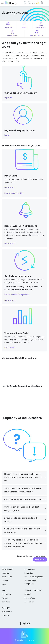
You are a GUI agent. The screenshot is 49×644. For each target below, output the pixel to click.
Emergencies (38, 2)
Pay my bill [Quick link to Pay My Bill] (8, 27)
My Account (42, 2)
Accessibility (29, 602)
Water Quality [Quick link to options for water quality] (41, 27)
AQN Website (7, 612)
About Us (5, 573)
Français (5, 598)
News (4, 585)
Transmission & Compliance (30, 582)
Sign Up (8, 98)
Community (25, 2)
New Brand (6, 602)
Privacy (27, 594)
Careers (5, 581)
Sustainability (7, 577)
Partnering (29, 573)
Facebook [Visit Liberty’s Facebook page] (20, 623)
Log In (7, 135)
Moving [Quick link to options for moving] (25, 27)
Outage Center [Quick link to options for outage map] (12, 36)
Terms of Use (30, 598)
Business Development (34, 577)
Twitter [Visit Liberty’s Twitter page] (24, 623)
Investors (5, 616)
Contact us (33, 2)
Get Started (9, 187)
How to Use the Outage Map (16, 295)
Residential (40, 559)
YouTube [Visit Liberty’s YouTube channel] (29, 623)
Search (29, 2)
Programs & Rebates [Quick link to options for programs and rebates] (37, 36)
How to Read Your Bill (13, 193)
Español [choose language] (46, 2)
